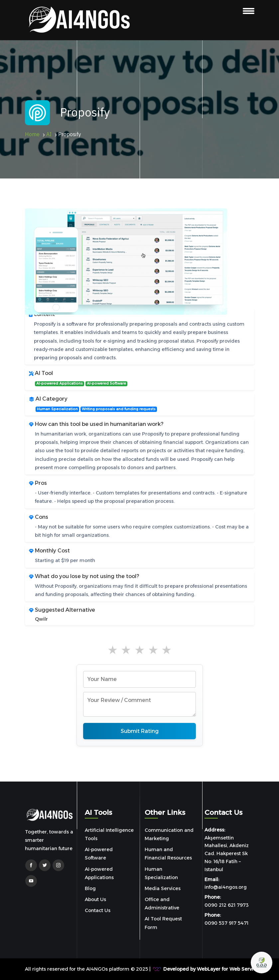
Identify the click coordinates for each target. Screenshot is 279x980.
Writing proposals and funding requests (119, 409)
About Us (95, 899)
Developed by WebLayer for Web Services (212, 969)
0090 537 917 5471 (226, 923)
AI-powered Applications (60, 383)
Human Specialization (57, 409)
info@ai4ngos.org (226, 887)
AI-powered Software (106, 383)
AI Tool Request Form (163, 923)
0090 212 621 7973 (227, 905)
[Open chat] (262, 963)
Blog (90, 888)
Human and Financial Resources (168, 854)
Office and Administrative (162, 904)
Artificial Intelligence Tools (109, 834)
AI (49, 135)
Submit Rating (140, 731)
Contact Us (98, 910)
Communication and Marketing (169, 834)
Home (32, 135)
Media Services (163, 888)
